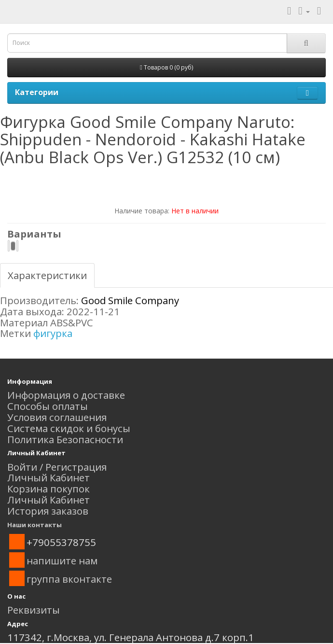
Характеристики (47, 275)
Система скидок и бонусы (69, 428)
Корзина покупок (49, 489)
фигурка (53, 333)
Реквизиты (34, 610)
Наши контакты (35, 525)
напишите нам (62, 560)
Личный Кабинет (49, 477)
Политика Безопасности (65, 439)
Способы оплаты (48, 406)
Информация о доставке (66, 395)
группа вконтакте (69, 579)
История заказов (48, 511)
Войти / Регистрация (57, 467)
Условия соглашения (57, 417)
